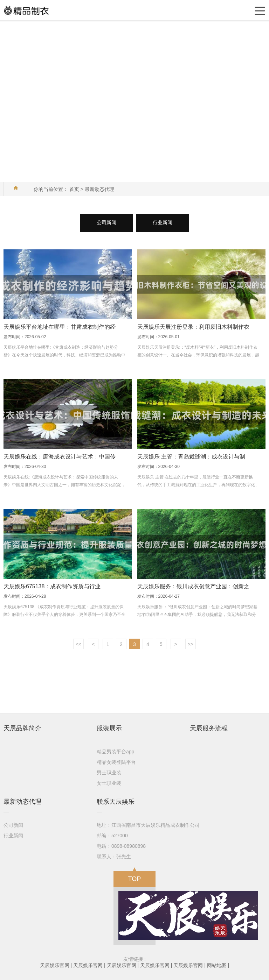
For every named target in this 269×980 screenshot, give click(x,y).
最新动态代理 (99, 189)
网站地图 (217, 965)
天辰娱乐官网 (55, 965)
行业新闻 (163, 222)
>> (191, 644)
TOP (135, 877)
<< (78, 644)
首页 (74, 189)
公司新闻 (106, 222)
